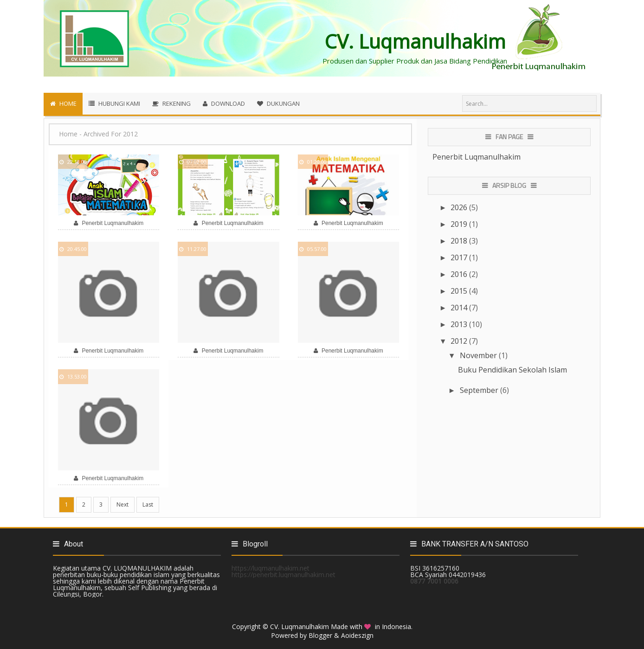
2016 (460, 274)
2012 (460, 341)
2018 (460, 241)
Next (122, 504)
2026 (460, 207)
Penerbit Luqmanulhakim (477, 157)
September (480, 390)
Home (68, 134)
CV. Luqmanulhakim (299, 627)
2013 (460, 324)
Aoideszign (357, 635)
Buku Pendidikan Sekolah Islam (512, 370)
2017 (460, 257)
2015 (460, 291)
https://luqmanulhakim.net (270, 568)
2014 (460, 308)
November (479, 355)
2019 (460, 224)
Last (148, 504)
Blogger (320, 635)
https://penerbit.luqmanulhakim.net (283, 575)
